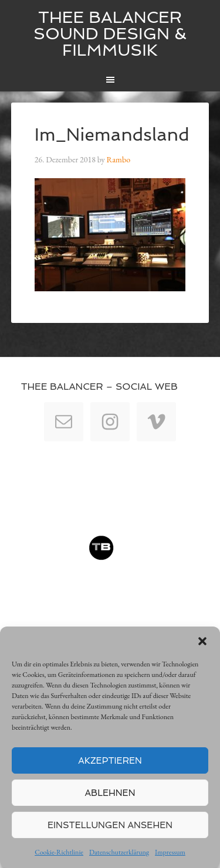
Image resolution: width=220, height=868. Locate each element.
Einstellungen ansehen (110, 825)
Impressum (170, 852)
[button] (202, 641)
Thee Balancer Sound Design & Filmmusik (110, 34)
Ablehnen (110, 793)
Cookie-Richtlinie (59, 852)
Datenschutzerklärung (119, 852)
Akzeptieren (110, 761)
